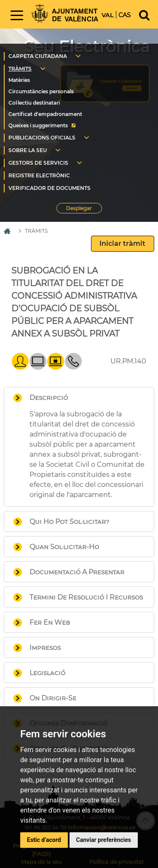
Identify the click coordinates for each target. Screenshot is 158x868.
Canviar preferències (104, 840)
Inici (65, 14)
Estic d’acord (44, 840)
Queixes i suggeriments (38, 125)
